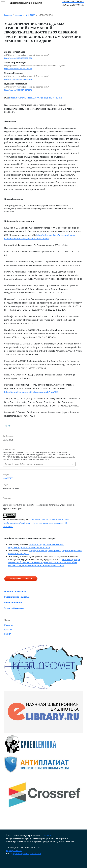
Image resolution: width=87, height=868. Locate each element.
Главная (8, 15)
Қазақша (9, 625)
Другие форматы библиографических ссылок (24, 464)
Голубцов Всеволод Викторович (45, 550)
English (8, 634)
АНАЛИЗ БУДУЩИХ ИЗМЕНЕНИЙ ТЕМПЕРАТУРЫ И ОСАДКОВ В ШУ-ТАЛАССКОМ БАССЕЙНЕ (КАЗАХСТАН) (44, 563)
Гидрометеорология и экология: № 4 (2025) (43, 566)
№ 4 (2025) (30, 15)
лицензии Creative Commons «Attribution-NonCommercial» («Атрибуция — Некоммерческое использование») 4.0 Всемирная (36, 523)
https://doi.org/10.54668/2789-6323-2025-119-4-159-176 (36, 98)
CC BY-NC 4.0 (47, 835)
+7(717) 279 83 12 (14, 850)
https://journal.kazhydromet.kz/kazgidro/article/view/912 (31, 392)
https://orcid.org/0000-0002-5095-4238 (18, 58)
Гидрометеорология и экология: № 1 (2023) (29, 547)
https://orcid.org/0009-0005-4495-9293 (18, 79)
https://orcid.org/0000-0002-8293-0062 (18, 69)
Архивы (19, 15)
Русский (8, 629)
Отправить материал (21, 579)
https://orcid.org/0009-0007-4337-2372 (18, 90)
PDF (9, 426)
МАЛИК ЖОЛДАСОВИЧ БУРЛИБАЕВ (46, 544)
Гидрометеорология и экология (26, 3)
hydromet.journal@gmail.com (27, 854)
